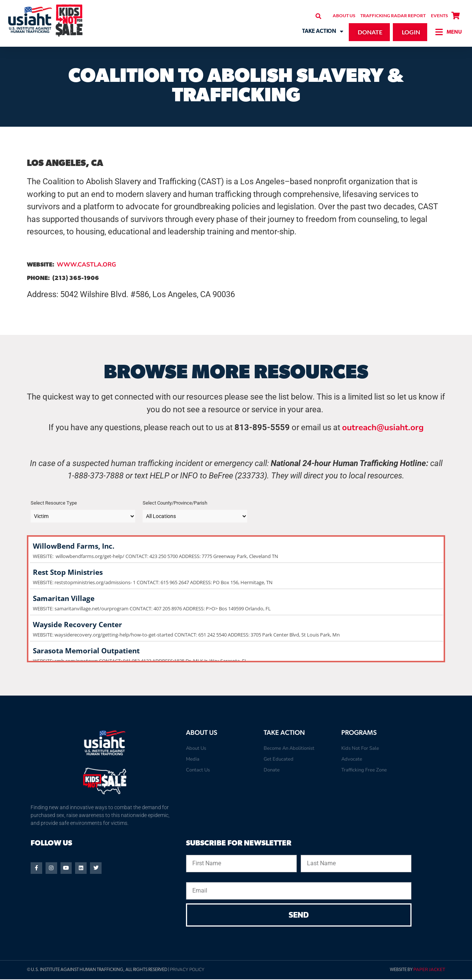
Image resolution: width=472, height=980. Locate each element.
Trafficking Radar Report (393, 16)
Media (193, 759)
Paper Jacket (429, 971)
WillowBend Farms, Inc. (236, 546)
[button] (318, 16)
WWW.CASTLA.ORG (86, 265)
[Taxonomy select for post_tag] (195, 516)
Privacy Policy (187, 971)
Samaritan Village (236, 599)
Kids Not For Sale (360, 748)
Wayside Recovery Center (236, 625)
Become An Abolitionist (289, 748)
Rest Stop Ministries (236, 572)
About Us (344, 16)
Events (439, 16)
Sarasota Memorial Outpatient (236, 651)
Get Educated (279, 759)
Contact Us (198, 770)
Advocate (352, 759)
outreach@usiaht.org (383, 427)
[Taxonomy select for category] (83, 516)
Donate (272, 770)
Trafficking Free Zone (364, 770)
